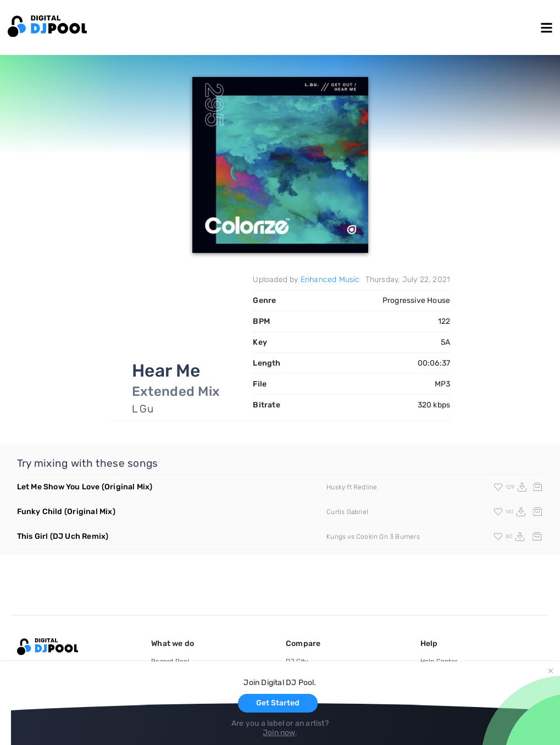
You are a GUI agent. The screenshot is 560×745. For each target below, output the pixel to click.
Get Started (278, 703)
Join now (279, 733)
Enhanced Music (330, 280)
